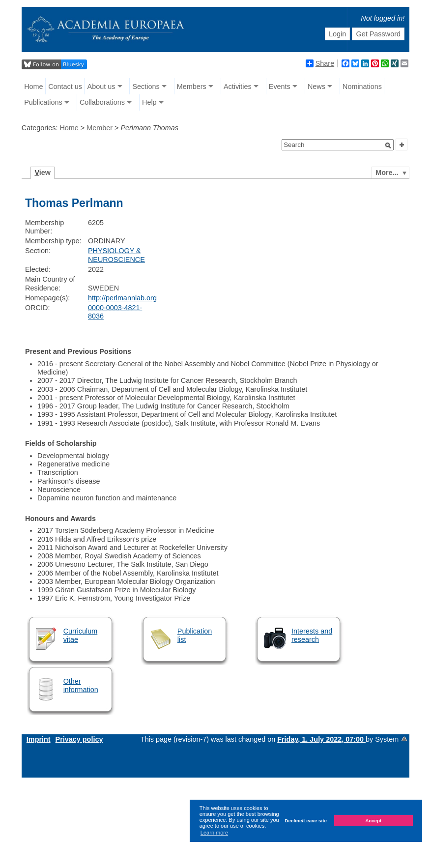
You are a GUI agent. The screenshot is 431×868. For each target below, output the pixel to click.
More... (387, 173)
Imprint (39, 739)
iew (43, 173)
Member (100, 128)
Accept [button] (373, 821)
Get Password (378, 34)
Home (33, 87)
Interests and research (312, 635)
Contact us (65, 87)
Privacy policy (79, 739)
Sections (146, 87)
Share (320, 63)
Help (149, 102)
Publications (43, 102)
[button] (388, 145)
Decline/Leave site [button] (306, 821)
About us (101, 87)
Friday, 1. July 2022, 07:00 (321, 739)
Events (280, 87)
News (316, 87)
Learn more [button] (214, 833)
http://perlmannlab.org (122, 298)
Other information (81, 685)
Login (337, 34)
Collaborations (102, 102)
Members (192, 87)
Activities (238, 87)
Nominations (362, 87)
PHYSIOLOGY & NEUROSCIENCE (116, 255)
